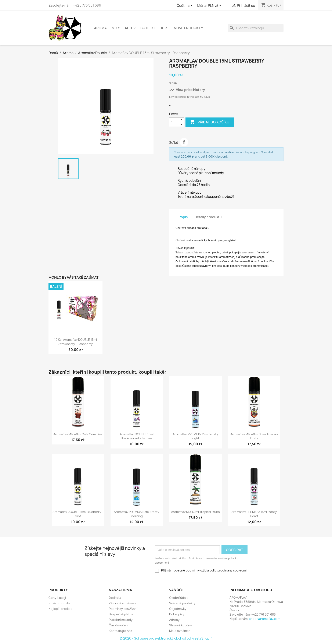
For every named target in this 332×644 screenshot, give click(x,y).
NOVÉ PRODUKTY (188, 28)
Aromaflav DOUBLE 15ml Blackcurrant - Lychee (137, 436)
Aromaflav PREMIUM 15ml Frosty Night (195, 436)
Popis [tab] (183, 217)
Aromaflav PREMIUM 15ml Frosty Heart (254, 514)
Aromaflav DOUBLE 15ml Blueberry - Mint (78, 514)
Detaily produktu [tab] (208, 217)
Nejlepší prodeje (60, 609)
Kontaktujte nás (120, 631)
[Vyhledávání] (256, 28)
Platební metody (121, 620)
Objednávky (178, 609)
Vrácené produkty (182, 603)
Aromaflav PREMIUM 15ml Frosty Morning (137, 514)
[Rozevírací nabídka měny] (215, 6)
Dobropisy (177, 614)
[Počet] (174, 122)
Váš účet (178, 590)
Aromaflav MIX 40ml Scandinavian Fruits (254, 436)
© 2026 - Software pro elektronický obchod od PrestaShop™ (166, 638)
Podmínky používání (123, 609)
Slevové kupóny (181, 625)
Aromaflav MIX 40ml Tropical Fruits (195, 512)
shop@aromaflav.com (265, 619)
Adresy (174, 620)
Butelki (147, 28)
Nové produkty (59, 603)
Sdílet (184, 142)
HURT (164, 28)
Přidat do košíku (210, 122)
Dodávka (115, 598)
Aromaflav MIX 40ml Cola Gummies (78, 434)
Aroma (100, 28)
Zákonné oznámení (123, 603)
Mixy (116, 28)
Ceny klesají (57, 598)
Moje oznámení (180, 631)
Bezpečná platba (121, 614)
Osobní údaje (179, 598)
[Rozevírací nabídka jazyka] (185, 6)
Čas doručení (119, 625)
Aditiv (130, 28)
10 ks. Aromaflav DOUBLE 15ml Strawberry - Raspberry (75, 342)
